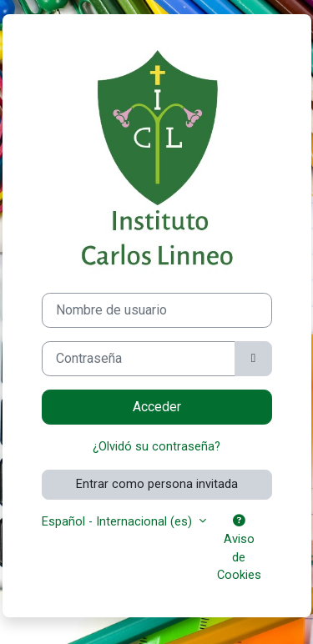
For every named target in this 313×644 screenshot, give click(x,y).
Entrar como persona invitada (157, 484)
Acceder (157, 407)
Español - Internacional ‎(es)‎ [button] (119, 521)
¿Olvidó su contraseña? (156, 446)
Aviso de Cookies (239, 549)
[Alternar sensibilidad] (253, 359)
